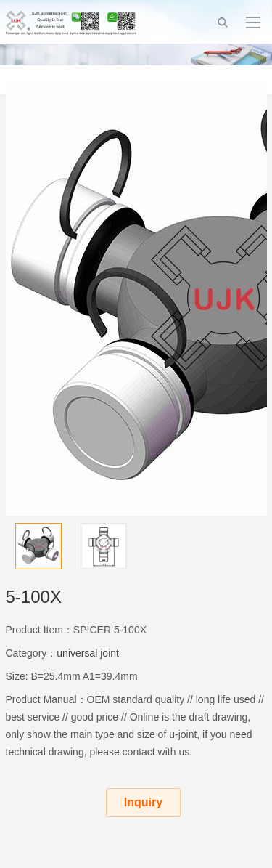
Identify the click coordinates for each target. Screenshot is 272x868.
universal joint (88, 653)
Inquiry (143, 802)
